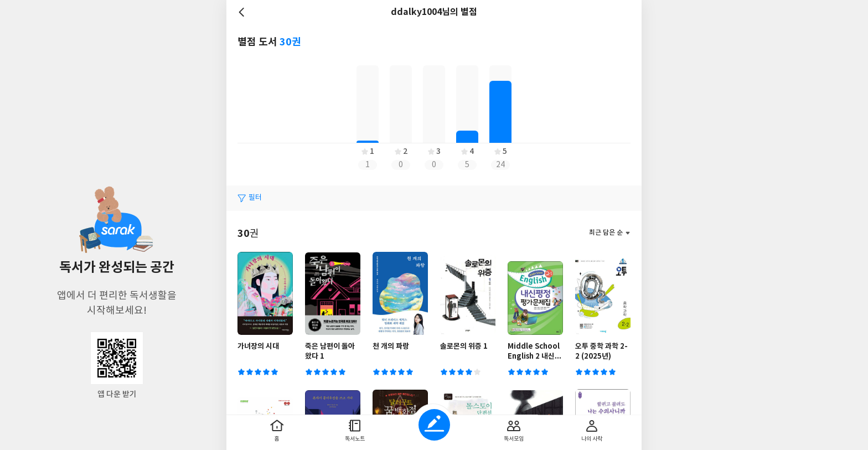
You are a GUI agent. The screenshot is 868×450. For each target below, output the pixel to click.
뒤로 (243, 12)
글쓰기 (434, 425)
